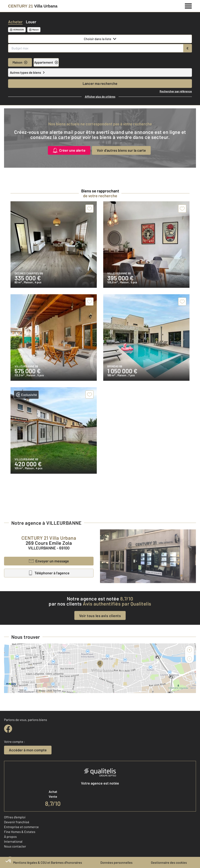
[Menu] (188, 5)
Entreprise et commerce (21, 827)
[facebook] (8, 729)
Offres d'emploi (15, 817)
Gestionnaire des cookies (169, 862)
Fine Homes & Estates (20, 832)
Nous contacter (15, 846)
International (13, 841)
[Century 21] (33, 6)
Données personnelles (116, 862)
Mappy (42, 691)
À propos (10, 837)
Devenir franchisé (17, 822)
